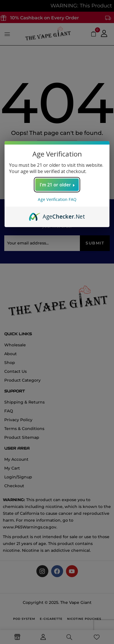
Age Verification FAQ (57, 199)
